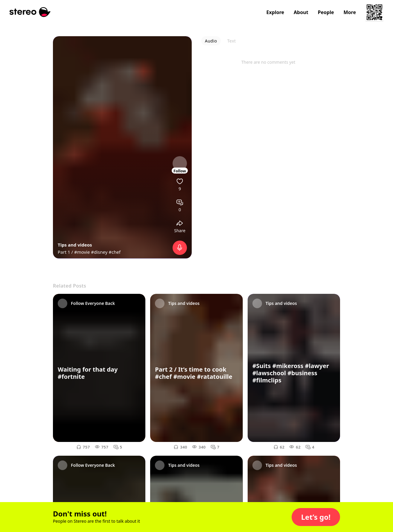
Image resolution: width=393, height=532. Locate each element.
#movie (82, 252)
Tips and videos (75, 245)
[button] (316, 517)
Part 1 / (66, 252)
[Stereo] (30, 12)
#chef (115, 252)
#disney (99, 252)
